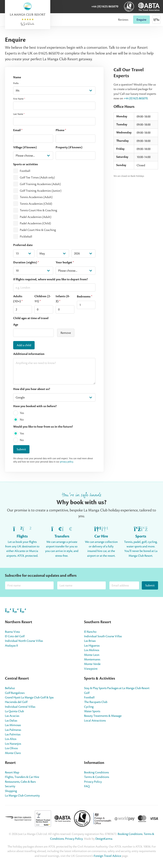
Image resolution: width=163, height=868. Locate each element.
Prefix (16, 83)
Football (25, 171)
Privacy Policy (93, 782)
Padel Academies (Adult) (36, 217)
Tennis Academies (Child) (36, 204)
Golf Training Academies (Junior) (41, 191)
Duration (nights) (26, 262)
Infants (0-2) (63, 299)
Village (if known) (25, 147)
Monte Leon (92, 655)
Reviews (123, 20)
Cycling (89, 707)
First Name (19, 99)
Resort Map (12, 772)
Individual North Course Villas (24, 641)
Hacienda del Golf (16, 702)
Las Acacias (12, 716)
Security (10, 786)
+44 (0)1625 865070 (105, 7)
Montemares (92, 659)
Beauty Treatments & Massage (103, 716)
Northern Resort (19, 622)
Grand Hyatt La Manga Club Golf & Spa (29, 697)
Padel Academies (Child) (35, 223)
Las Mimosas (13, 725)
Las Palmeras (13, 730)
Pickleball (26, 237)
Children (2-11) (43, 299)
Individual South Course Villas (103, 636)
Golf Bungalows (15, 693)
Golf (87, 693)
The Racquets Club (96, 702)
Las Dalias (11, 721)
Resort (10, 763)
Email (18, 130)
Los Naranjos (13, 744)
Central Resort (17, 678)
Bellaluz (10, 688)
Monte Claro (13, 753)
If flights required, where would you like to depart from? (50, 279)
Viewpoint (91, 669)
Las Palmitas (13, 734)
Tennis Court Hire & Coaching (38, 210)
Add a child (24, 345)
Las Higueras (92, 646)
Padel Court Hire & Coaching (38, 230)
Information (94, 763)
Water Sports (92, 711)
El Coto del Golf (15, 636)
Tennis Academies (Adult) (36, 197)
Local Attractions (95, 721)
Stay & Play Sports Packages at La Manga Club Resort (117, 688)
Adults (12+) (18, 299)
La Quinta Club (14, 711)
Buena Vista (12, 632)
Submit (21, 449)
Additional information (29, 354)
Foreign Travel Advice (107, 856)
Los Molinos (92, 650)
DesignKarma (104, 839)
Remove (66, 333)
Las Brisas (90, 641)
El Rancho (90, 632)
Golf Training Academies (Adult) (40, 184)
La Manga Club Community (22, 795)
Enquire (141, 20)
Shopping (11, 791)
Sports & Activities (100, 678)
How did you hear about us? (32, 389)
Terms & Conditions (97, 777)
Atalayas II (11, 646)
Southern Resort (98, 622)
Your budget (65, 262)
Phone (61, 130)
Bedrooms (85, 297)
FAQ (87, 786)
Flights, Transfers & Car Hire (22, 777)
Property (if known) (69, 147)
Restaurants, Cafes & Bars (20, 782)
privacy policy (67, 462)
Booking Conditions (96, 772)
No (22, 420)
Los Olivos (11, 748)
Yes (22, 413)
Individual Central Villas (20, 707)
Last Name (19, 114)
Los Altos (11, 739)
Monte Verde (92, 664)
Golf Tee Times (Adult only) (37, 177)
